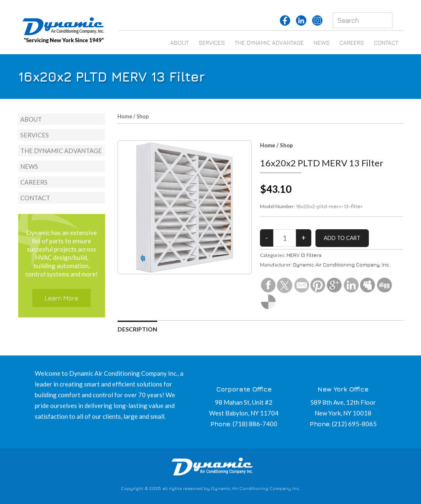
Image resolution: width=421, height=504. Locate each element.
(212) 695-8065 (354, 424)
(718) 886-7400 (255, 424)
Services (212, 42)
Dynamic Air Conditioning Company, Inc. (342, 265)
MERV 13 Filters (304, 255)
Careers (352, 42)
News (322, 42)
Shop (143, 116)
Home (125, 116)
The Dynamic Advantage (269, 42)
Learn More (61, 298)
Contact (386, 42)
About (179, 42)
